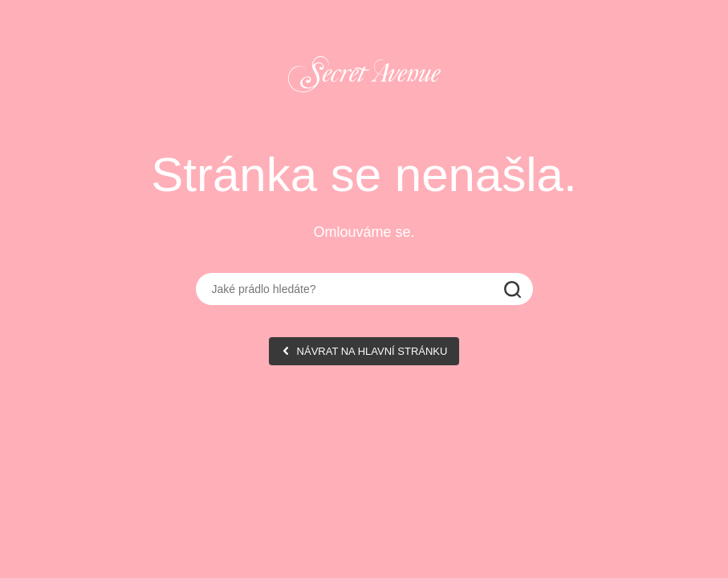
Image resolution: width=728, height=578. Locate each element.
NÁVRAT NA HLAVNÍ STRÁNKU (372, 351)
